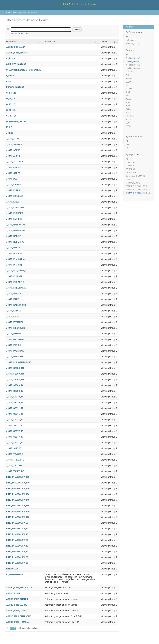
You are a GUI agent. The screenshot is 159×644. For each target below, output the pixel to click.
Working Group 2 (133, 61)
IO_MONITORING (15, 574)
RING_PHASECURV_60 (17, 546)
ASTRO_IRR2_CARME (17, 605)
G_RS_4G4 (11, 110)
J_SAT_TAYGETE (14, 454)
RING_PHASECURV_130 (18, 494)
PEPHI (128, 126)
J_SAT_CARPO (13, 173)
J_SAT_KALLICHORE (16, 305)
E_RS (9, 81)
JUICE (128, 119)
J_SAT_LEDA (12, 316)
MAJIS (129, 82)
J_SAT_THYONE (14, 465)
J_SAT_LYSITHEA (15, 322)
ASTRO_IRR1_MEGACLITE (19, 588)
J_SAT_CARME (13, 167)
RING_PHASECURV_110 (18, 483)
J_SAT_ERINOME (15, 196)
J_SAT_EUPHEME (15, 213)
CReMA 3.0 (130, 162)
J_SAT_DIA (11, 179)
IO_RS (9, 127)
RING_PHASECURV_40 (17, 534)
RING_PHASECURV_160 (18, 511)
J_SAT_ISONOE (14, 293)
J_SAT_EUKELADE (15, 207)
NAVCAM (130, 116)
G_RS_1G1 (11, 99)
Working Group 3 (133, 65)
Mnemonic (11, 42)
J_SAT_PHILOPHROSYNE (19, 362)
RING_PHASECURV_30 (17, 529)
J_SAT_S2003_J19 (15, 379)
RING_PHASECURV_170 (18, 517)
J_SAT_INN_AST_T (15, 265)
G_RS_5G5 (11, 116)
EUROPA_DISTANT (15, 87)
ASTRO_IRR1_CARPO (17, 611)
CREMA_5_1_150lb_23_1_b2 (138, 193)
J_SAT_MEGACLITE (16, 328)
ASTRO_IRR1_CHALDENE (19, 616)
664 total (25, 34)
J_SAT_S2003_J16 (15, 374)
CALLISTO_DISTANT (16, 64)
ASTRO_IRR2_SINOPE (17, 53)
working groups (132, 43)
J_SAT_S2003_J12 (15, 368)
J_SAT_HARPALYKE (16, 225)
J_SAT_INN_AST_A (15, 259)
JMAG (128, 99)
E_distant (11, 76)
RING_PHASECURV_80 (17, 557)
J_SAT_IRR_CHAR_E (16, 288)
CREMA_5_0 (131, 179)
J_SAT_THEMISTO (15, 460)
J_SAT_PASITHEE (15, 357)
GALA (128, 109)
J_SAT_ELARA (13, 190)
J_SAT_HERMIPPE (15, 242)
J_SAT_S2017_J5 (15, 425)
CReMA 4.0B (131, 173)
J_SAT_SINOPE (14, 448)
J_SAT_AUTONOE (15, 162)
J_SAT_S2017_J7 (15, 437)
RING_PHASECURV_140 (18, 500)
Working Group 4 (133, 68)
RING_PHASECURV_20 (17, 523)
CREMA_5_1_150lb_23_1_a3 (138, 190)
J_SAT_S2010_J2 (15, 402)
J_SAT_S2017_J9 (15, 443)
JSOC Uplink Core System (80, 4)
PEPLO (129, 89)
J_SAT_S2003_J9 (15, 391)
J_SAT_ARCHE (13, 156)
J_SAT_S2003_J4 (15, 385)
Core (14, 12)
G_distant (11, 93)
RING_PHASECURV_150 (18, 506)
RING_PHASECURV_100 (18, 477)
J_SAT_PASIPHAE (15, 351)
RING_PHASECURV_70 (17, 551)
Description (50, 42)
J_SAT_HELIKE (13, 236)
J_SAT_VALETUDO (15, 471)
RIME (128, 92)
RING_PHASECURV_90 (17, 563)
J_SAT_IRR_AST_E (15, 282)
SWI (127, 96)
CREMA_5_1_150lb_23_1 (136, 186)
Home (8, 12)
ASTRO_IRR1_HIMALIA (17, 622)
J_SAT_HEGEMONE (16, 230)
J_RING (10, 133)
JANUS (129, 78)
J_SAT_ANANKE (14, 144)
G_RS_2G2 (11, 104)
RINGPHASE (12, 569)
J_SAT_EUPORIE (14, 219)
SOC (128, 123)
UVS (127, 85)
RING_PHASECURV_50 (17, 540)
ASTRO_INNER (13, 593)
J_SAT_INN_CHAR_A (16, 271)
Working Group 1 (133, 58)
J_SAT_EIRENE (13, 185)
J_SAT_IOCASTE (14, 276)
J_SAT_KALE (12, 299)
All (127, 37)
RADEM (129, 113)
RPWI (128, 102)
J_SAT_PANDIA (14, 345)
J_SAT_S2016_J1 (15, 414)
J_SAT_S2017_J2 (15, 420)
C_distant (11, 58)
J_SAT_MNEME (14, 334)
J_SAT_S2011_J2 (15, 408)
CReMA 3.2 (130, 169)
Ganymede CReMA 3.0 (135, 176)
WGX (128, 75)
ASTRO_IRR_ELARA (16, 47)
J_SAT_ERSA (12, 202)
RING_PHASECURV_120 (18, 488)
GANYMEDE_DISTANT (17, 121)
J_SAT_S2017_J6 (15, 431)
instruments (131, 40)
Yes (127, 144)
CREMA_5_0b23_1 (134, 183)
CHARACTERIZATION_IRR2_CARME (24, 70)
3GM (128, 106)
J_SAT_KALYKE (14, 311)
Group (104, 42)
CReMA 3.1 (130, 166)
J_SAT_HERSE (13, 248)
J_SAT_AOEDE (13, 150)
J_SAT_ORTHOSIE (15, 339)
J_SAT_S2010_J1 (15, 397)
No (127, 148)
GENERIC (130, 72)
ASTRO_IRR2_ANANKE (17, 599)
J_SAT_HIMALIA (14, 253)
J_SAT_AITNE (13, 139)
